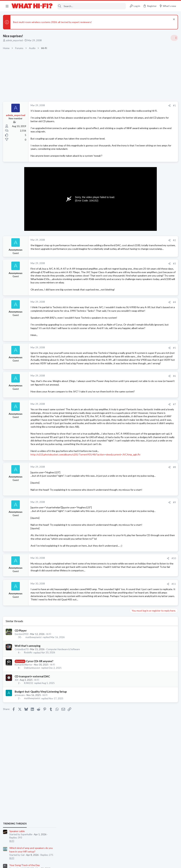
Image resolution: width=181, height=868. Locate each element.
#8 (117, 535)
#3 (117, 275)
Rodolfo (29, 751)
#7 (117, 451)
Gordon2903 (22, 733)
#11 (117, 676)
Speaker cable (138, 217)
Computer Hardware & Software (64, 748)
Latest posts (133, 355)
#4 (117, 324)
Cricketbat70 (22, 748)
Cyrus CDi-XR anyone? (40, 759)
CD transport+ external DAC (33, 775)
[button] (7, 6)
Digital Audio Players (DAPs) (146, 390)
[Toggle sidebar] (174, 38)
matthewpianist (34, 736)
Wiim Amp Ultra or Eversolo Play (148, 362)
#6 (117, 419)
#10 (117, 646)
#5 (117, 380)
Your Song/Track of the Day (146, 251)
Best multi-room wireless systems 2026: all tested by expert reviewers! (53, 22)
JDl (17, 778)
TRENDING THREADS (136, 210)
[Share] (112, 106)
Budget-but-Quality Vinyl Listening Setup (41, 790)
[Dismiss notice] (173, 20)
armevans (20, 794)
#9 (117, 577)
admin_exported (15, 40)
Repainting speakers (142, 288)
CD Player (21, 729)
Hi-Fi (49, 733)
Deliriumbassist (33, 766)
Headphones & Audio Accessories (148, 400)
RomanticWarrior (24, 763)
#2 (117, 247)
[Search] (92, 6)
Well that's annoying (28, 744)
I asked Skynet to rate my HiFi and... (150, 438)
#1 (117, 105)
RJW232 (29, 782)
